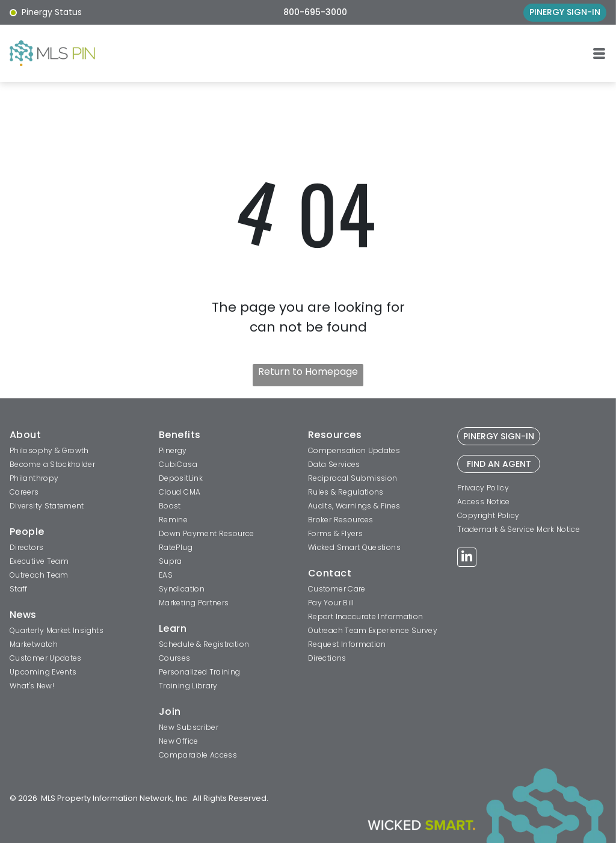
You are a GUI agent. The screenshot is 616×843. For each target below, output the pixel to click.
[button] (599, 54)
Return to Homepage (308, 372)
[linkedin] (467, 559)
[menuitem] (79, 436)
